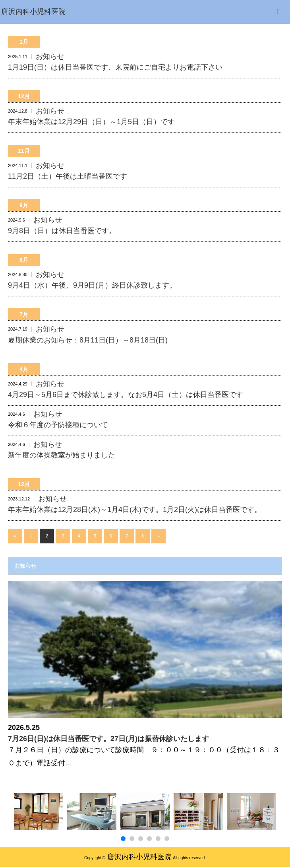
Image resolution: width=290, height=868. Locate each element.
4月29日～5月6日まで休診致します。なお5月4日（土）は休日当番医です (126, 395)
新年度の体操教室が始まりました (62, 455)
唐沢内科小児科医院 (139, 857)
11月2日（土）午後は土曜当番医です (68, 176)
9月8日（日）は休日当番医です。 (62, 231)
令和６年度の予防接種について (58, 425)
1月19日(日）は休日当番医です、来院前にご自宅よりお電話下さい (115, 67)
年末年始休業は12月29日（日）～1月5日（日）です (91, 122)
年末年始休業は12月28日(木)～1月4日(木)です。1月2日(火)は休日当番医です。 (135, 510)
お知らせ (50, 56)
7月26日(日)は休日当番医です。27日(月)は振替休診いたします (108, 739)
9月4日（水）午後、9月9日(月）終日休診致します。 (92, 285)
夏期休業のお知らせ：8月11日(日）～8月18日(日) (88, 340)
